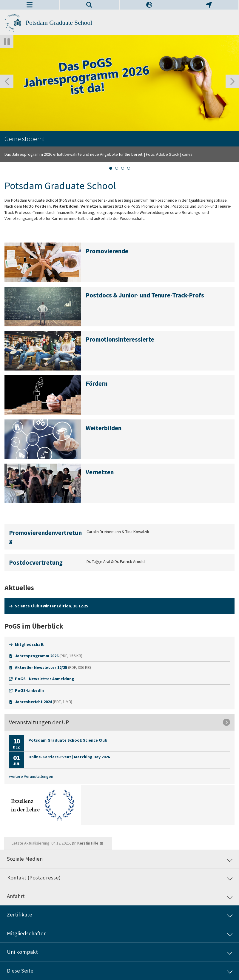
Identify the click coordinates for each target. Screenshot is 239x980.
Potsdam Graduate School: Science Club (68, 740)
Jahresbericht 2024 (33, 702)
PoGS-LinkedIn (29, 690)
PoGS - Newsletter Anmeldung (45, 679)
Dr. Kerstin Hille (85, 843)
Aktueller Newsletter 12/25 (41, 667)
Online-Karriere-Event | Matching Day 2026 (69, 757)
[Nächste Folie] (232, 81)
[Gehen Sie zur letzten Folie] (7, 81)
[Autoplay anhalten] (7, 42)
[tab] (111, 168)
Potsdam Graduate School (59, 23)
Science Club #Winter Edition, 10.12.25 (51, 606)
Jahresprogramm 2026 (37, 656)
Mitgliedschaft (29, 644)
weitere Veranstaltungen (31, 776)
